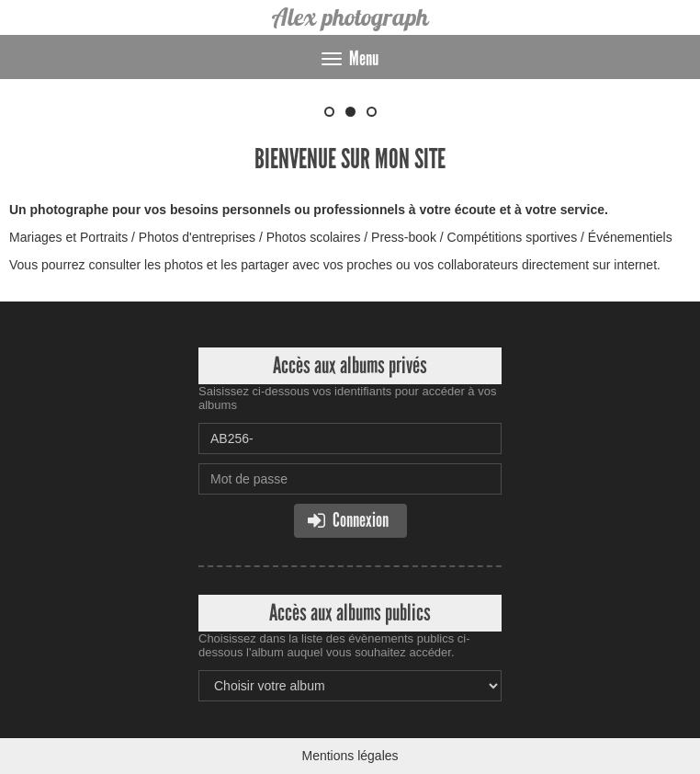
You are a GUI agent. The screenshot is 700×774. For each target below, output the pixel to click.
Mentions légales (350, 756)
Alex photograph (350, 17)
